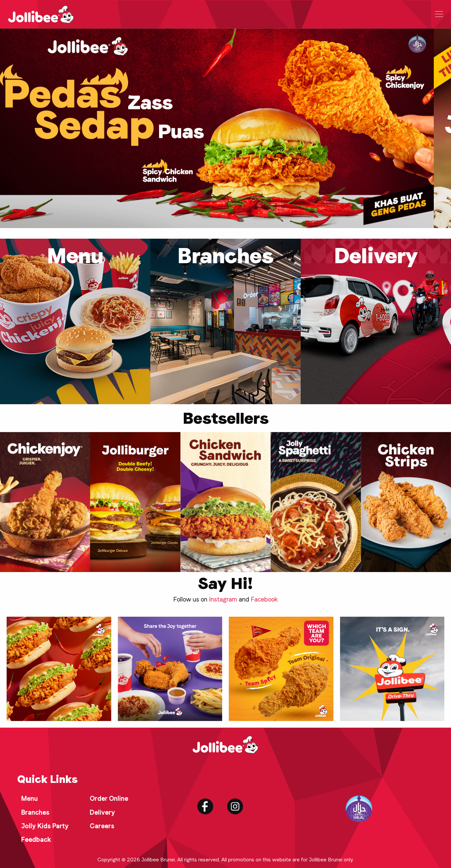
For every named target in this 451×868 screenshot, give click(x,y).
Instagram (223, 599)
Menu (29, 798)
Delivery (102, 812)
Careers (102, 826)
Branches (35, 812)
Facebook (264, 599)
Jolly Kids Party (45, 826)
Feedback (36, 839)
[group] (45, 502)
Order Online (109, 798)
